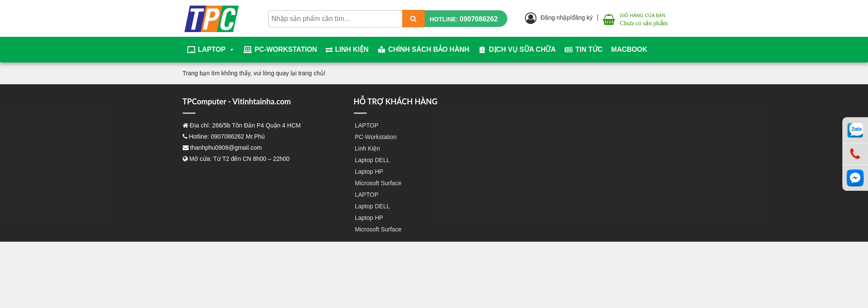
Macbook (629, 49)
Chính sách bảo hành (429, 49)
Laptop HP (369, 172)
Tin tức (589, 49)
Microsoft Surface (378, 183)
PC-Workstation (286, 49)
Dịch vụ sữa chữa (522, 49)
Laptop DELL (373, 160)
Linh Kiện (352, 49)
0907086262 (479, 19)
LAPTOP (217, 50)
